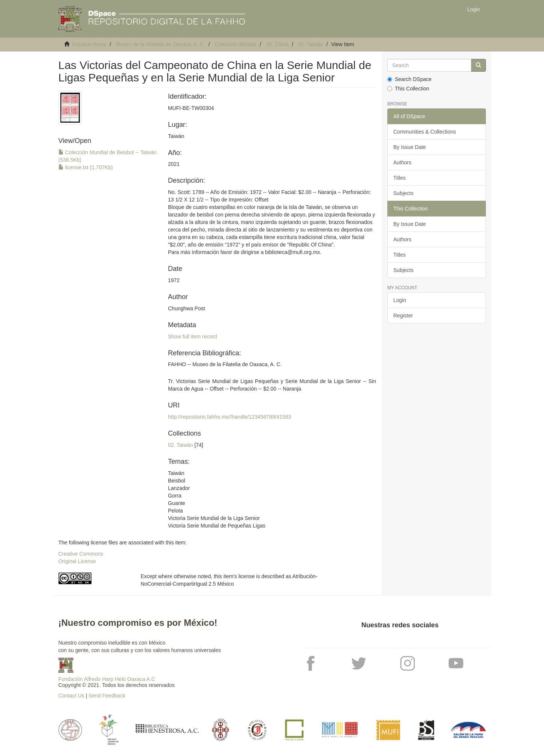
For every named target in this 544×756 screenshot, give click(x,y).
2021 (174, 164)
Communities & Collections (425, 132)
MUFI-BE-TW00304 (191, 108)
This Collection (408, 89)
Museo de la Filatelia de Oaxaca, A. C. (160, 44)
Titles (399, 178)
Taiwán (176, 136)
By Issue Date (410, 147)
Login (400, 300)
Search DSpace (409, 79)
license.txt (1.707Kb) (86, 167)
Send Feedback (107, 696)
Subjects (403, 193)
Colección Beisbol (236, 44)
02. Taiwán (311, 44)
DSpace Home (89, 44)
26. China (277, 44)
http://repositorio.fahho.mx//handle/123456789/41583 (229, 417)
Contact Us (71, 696)
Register (403, 316)
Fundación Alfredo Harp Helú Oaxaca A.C (107, 679)
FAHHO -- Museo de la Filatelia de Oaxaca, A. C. (225, 364)
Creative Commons (81, 554)
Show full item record (193, 337)
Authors (402, 162)
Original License (77, 561)
